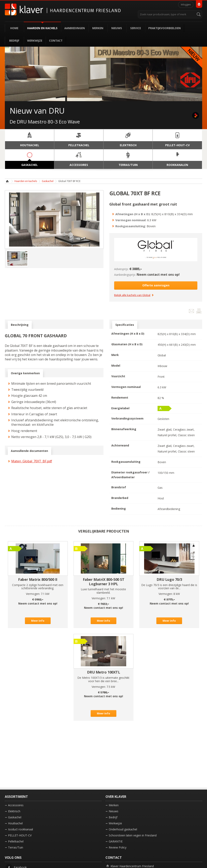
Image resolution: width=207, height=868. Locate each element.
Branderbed (120, 498)
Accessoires (16, 805)
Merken (98, 28)
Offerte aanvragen (156, 285)
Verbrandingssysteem (127, 418)
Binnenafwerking (124, 429)
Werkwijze (35, 41)
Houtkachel (15, 823)
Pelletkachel (16, 841)
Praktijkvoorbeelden (164, 28)
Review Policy (118, 847)
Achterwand (120, 445)
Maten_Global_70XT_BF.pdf (32, 461)
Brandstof (119, 487)
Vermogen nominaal (126, 387)
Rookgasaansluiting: (131, 226)
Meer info (38, 621)
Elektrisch (14, 811)
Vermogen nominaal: (131, 220)
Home (14, 28)
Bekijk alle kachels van (132, 295)
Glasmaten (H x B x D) (127, 344)
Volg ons (13, 858)
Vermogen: (33, 594)
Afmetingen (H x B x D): (133, 214)
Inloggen (186, 5)
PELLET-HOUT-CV (20, 835)
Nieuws (117, 28)
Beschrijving (20, 325)
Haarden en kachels (42, 28)
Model (116, 366)
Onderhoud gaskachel (123, 829)
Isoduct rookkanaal (20, 829)
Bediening (119, 509)
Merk (115, 355)
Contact (56, 41)
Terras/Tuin (16, 847)
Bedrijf (14, 41)
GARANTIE (116, 841)
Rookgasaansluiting (126, 462)
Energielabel (120, 408)
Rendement (120, 397)
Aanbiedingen (75, 28)
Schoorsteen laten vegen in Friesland (133, 835)
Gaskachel (48, 181)
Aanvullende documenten (29, 451)
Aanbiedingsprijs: (125, 275)
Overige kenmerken (25, 373)
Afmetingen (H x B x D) (128, 334)
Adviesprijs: (121, 269)
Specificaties (125, 325)
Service (136, 28)
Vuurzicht (118, 376)
